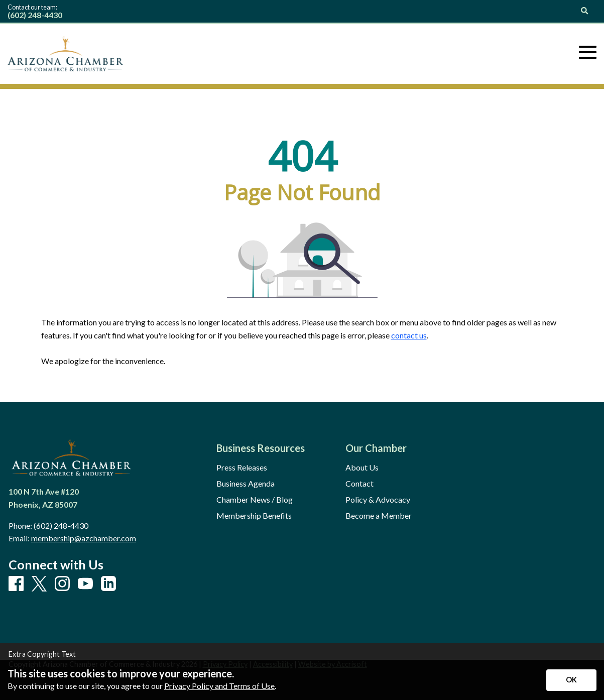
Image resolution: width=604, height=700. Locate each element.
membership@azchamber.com (84, 538)
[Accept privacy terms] (571, 680)
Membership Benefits (254, 516)
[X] (39, 584)
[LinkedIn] (108, 584)
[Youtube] (85, 584)
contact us (409, 335)
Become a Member (379, 516)
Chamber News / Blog (255, 500)
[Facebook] (16, 584)
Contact (359, 484)
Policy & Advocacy (378, 500)
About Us (362, 468)
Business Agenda (246, 484)
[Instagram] (62, 584)
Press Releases (242, 468)
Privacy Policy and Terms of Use (219, 686)
